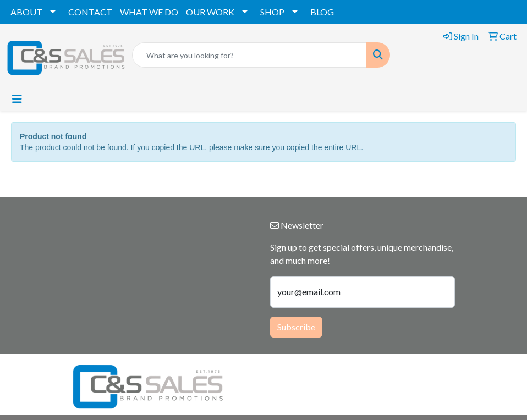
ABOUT (26, 12)
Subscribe (296, 327)
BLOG (322, 12)
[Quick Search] (249, 55)
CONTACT (90, 12)
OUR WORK (210, 12)
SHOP (272, 12)
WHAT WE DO (149, 12)
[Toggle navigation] (17, 99)
